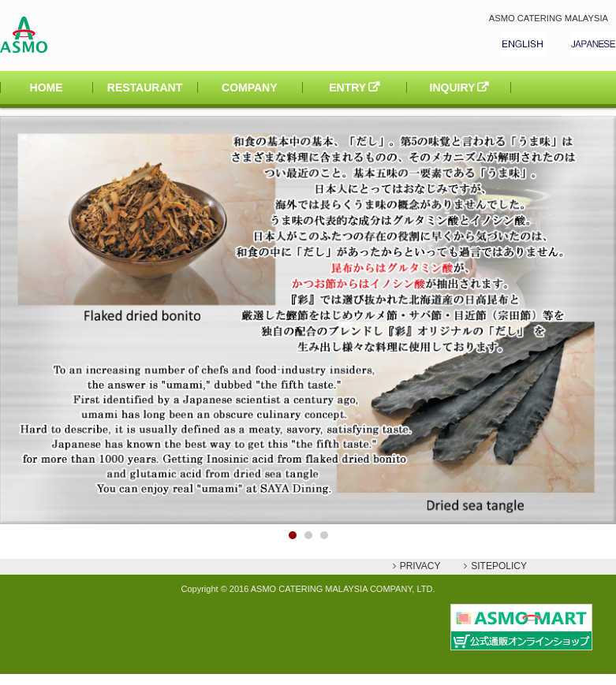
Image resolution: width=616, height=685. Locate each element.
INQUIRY (453, 87)
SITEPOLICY (499, 566)
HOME (47, 87)
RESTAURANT (145, 87)
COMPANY (250, 87)
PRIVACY (420, 566)
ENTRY (347, 87)
